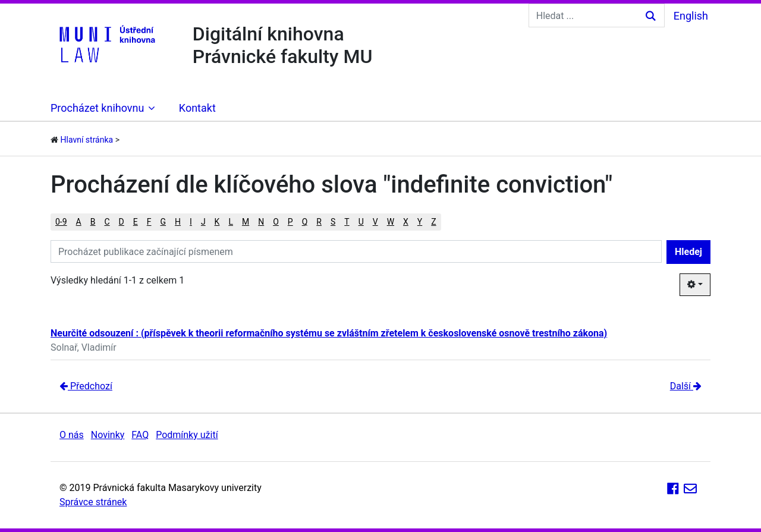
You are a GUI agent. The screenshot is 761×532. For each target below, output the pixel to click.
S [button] (333, 222)
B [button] (93, 222)
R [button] (319, 222)
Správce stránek (93, 502)
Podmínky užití (187, 435)
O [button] (276, 222)
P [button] (290, 222)
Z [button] (433, 222)
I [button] (191, 222)
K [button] (217, 222)
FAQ (140, 435)
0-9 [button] (61, 222)
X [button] (406, 222)
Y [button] (420, 222)
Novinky (108, 435)
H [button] (178, 222)
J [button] (203, 222)
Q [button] (305, 222)
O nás (72, 435)
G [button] (163, 222)
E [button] (136, 222)
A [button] (79, 222)
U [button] (361, 222)
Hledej (688, 252)
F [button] (149, 222)
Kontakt (197, 108)
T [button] (347, 222)
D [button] (122, 222)
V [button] (375, 222)
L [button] (231, 222)
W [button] (391, 222)
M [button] (246, 222)
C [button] (107, 222)
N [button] (261, 222)
